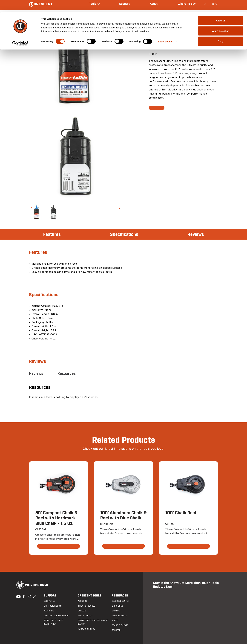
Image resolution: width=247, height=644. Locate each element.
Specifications (124, 235)
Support (50, 596)
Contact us (49, 601)
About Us (82, 601)
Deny (221, 29)
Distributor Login (52, 606)
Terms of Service (86, 629)
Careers (82, 611)
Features (52, 235)
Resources (66, 374)
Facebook (23, 596)
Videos (115, 621)
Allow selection (221, 19)
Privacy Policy (85, 616)
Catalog (116, 611)
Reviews (195, 235)
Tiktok (35, 596)
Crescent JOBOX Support (56, 616)
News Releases (119, 616)
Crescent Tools (89, 596)
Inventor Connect (87, 606)
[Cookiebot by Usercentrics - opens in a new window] (20, 31)
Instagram (29, 596)
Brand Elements (120, 625)
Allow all (221, 8)
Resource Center (120, 601)
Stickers (116, 630)
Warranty (49, 611)
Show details (165, 29)
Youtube (18, 596)
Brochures (117, 606)
